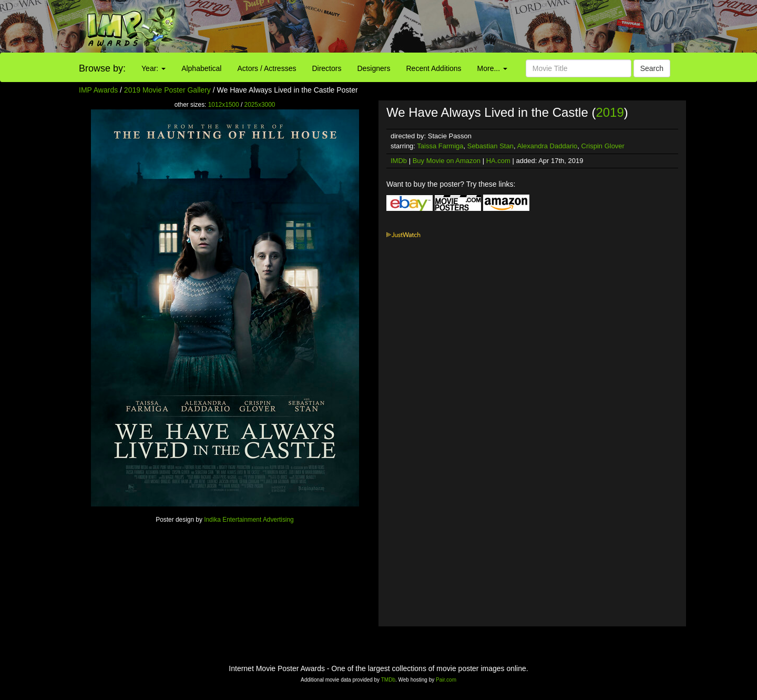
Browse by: (102, 68)
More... (492, 68)
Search (652, 68)
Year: (154, 68)
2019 (610, 112)
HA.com (498, 161)
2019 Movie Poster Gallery (167, 90)
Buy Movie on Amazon (447, 161)
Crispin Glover (603, 146)
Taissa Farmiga (440, 146)
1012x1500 (224, 105)
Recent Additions (434, 68)
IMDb (399, 161)
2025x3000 (260, 105)
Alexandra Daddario (547, 146)
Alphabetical (201, 68)
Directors (326, 68)
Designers (374, 68)
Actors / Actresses (267, 68)
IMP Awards (98, 90)
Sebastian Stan (490, 146)
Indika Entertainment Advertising (249, 520)
